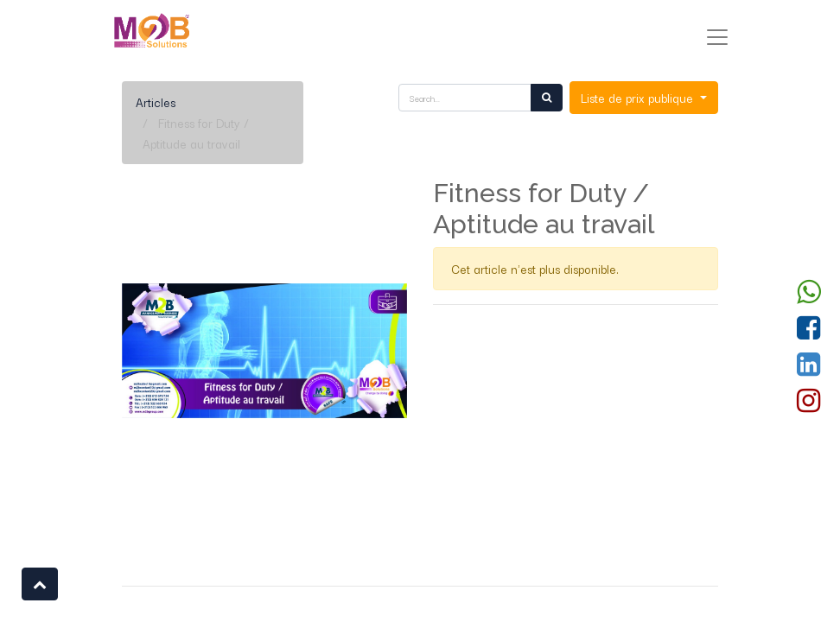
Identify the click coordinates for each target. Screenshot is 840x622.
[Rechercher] (547, 98)
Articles (156, 102)
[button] (40, 584)
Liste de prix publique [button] (639, 98)
